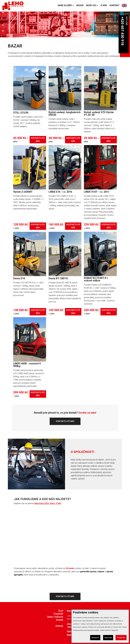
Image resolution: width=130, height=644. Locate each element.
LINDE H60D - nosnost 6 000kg (27, 365)
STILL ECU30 (21, 113)
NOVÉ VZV (91, 6)
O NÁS (104, 6)
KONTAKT (114, 6)
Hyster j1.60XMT (23, 192)
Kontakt (60, 620)
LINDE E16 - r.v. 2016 (60, 192)
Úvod (61, 611)
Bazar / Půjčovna (55, 617)
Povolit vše (121, 638)
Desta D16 (19, 278)
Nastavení (94, 638)
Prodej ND (58, 614)
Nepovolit (107, 638)
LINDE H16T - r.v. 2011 (97, 192)
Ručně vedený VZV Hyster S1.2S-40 (99, 114)
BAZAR (80, 6)
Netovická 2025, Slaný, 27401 (48, 503)
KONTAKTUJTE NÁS (38, 140)
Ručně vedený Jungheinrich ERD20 (65, 114)
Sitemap (59, 626)
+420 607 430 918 (122, 31)
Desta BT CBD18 (58, 278)
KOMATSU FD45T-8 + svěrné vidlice (96, 279)
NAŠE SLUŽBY (65, 6)
